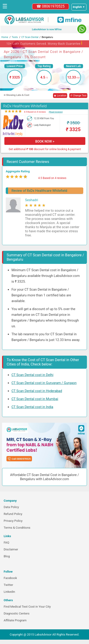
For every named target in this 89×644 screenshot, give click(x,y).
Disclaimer (11, 549)
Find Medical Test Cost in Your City (27, 607)
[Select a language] (79, 7)
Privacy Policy (13, 521)
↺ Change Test (78, 96)
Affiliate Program (15, 620)
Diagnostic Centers (17, 613)
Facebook (10, 578)
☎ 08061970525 (51, 6)
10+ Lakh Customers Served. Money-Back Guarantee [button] (44, 43)
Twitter (8, 585)
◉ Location (60, 96)
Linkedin (9, 592)
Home (5, 37)
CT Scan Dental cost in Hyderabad (37, 391)
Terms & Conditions (17, 528)
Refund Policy (13, 514)
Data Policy (11, 507)
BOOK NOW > (45, 141)
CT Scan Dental (30, 37)
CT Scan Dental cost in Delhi (32, 375)
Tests (15, 37)
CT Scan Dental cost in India (32, 407)
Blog (7, 556)
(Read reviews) (56, 112)
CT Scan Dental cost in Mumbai (35, 399)
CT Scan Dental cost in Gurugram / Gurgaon (44, 383)
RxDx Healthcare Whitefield (25, 106)
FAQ (6, 543)
